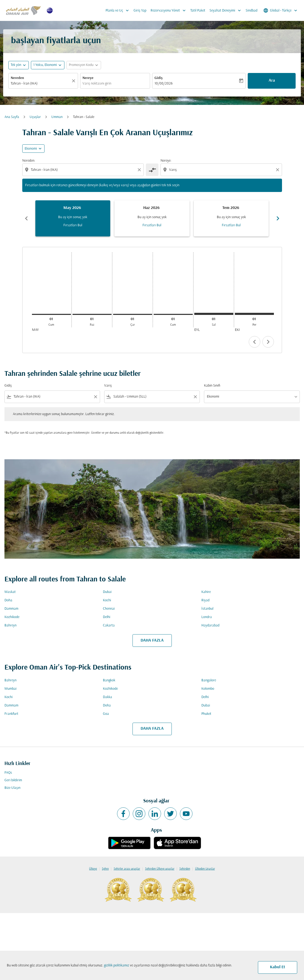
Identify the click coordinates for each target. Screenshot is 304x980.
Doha (8, 600)
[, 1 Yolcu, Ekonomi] (45, 65)
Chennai (109, 609)
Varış (108, 386)
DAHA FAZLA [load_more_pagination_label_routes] (152, 641)
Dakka (107, 697)
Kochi (107, 600)
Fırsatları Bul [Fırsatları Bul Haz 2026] (152, 225)
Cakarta (109, 625)
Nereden (17, 78)
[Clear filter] (95, 397)
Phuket (206, 714)
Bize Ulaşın (12, 788)
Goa (106, 714)
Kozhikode (12, 617)
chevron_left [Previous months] (26, 218)
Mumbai (10, 689)
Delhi (107, 617)
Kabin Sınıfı (212, 386)
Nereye (88, 78)
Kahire (206, 592)
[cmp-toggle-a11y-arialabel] (152, 170)
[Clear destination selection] (278, 170)
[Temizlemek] (74, 81)
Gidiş (159, 78)
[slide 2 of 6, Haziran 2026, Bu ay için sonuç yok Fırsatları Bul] (152, 218)
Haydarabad (210, 625)
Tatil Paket (198, 11)
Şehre (105, 869)
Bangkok (109, 680)
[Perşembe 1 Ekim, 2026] (254, 314)
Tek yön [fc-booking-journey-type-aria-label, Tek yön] (16, 65)
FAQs (8, 773)
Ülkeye (93, 869)
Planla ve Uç (118, 10)
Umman (57, 117)
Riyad (205, 600)
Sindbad (252, 11)
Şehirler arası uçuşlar (127, 869)
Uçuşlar (35, 117)
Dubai (107, 592)
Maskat (10, 592)
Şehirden (185, 869)
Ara (272, 81)
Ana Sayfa (12, 117)
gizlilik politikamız (117, 965)
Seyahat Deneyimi (226, 10)
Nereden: (29, 161)
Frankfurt (11, 714)
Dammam (11, 609)
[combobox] (41, 84)
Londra (207, 617)
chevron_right (268, 342)
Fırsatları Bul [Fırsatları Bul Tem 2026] (231, 225)
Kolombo (208, 689)
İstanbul (207, 609)
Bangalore (209, 680)
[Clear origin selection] (140, 170)
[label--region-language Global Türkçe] (281, 10)
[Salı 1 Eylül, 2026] (214, 314)
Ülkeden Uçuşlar (205, 869)
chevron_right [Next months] (278, 218)
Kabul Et (278, 967)
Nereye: (166, 161)
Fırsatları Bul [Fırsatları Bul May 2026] (73, 225)
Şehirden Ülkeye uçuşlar (160, 869)
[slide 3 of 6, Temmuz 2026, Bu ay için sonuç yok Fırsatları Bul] (231, 218)
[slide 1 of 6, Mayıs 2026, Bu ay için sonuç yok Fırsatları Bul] (73, 218)
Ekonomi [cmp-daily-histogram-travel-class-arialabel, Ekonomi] (31, 149)
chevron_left (255, 342)
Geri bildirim (13, 780)
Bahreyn (10, 625)
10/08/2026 (164, 84)
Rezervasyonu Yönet (169, 10)
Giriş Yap (140, 11)
